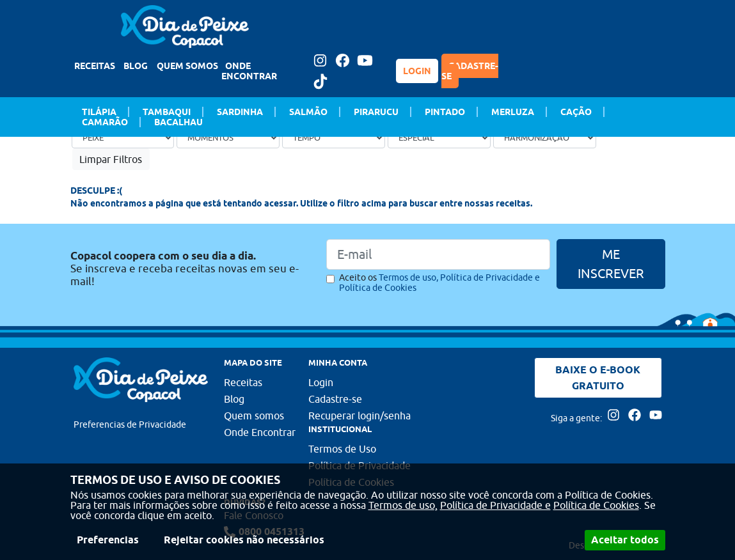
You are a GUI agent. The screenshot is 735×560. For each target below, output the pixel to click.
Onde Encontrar (260, 432)
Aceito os (439, 283)
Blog (234, 399)
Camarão (105, 122)
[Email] (438, 254)
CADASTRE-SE (470, 71)
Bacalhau (178, 122)
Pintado (445, 112)
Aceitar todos (625, 540)
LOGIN (417, 71)
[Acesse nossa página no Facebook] (343, 60)
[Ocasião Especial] (439, 137)
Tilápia (99, 112)
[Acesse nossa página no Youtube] (365, 60)
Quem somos (254, 416)
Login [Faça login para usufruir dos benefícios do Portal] (321, 382)
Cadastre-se (335, 399)
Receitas (243, 382)
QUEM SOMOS (187, 66)
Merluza (513, 112)
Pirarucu (376, 112)
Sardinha (240, 112)
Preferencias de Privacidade (130, 424)
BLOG (136, 66)
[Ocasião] (228, 137)
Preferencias (108, 540)
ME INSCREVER (611, 264)
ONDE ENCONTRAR (249, 71)
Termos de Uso (342, 449)
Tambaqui (167, 112)
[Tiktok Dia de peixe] (320, 82)
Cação (576, 112)
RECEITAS (95, 66)
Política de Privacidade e (495, 505)
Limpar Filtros (111, 159)
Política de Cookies (596, 505)
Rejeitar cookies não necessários (244, 540)
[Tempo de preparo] (334, 137)
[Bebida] (545, 137)
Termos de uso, (403, 505)
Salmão (308, 112)
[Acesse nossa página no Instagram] (320, 60)
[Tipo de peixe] (123, 137)
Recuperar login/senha (360, 416)
